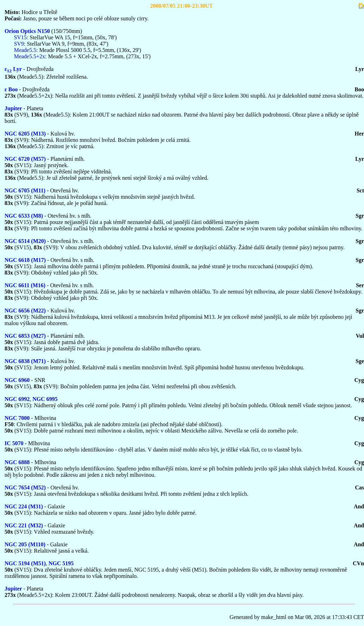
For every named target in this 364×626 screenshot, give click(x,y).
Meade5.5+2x (30, 56)
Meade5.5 (25, 50)
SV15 (20, 37)
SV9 (19, 44)
